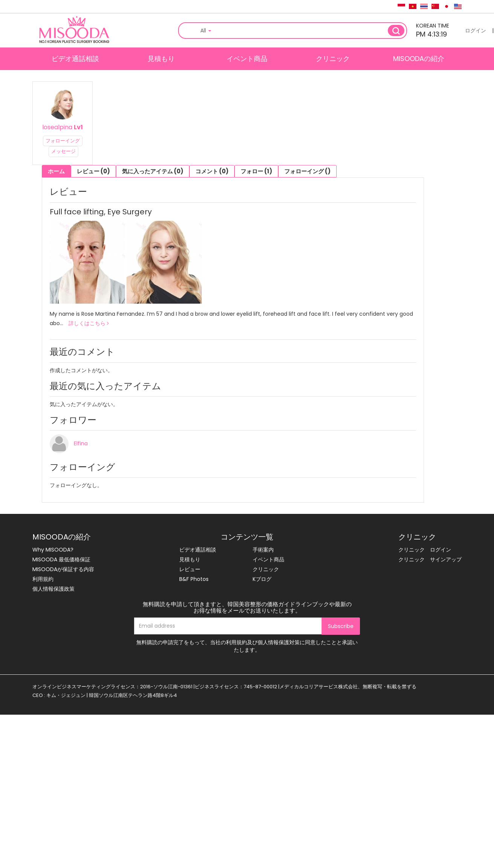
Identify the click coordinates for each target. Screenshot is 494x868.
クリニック (333, 59)
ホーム (56, 171)
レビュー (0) (93, 171)
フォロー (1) (256, 171)
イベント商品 (247, 59)
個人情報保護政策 (53, 589)
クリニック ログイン (425, 550)
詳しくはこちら (89, 323)
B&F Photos (194, 579)
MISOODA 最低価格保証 (61, 559)
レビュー (190, 569)
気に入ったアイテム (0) (153, 171)
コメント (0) (212, 171)
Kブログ (262, 579)
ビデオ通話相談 (75, 59)
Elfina (81, 443)
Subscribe (341, 626)
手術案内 (263, 550)
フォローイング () (307, 171)
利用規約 (43, 579)
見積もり (161, 59)
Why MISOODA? (53, 550)
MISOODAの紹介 (419, 59)
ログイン (476, 31)
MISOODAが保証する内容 (63, 569)
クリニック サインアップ (430, 559)
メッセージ (63, 151)
